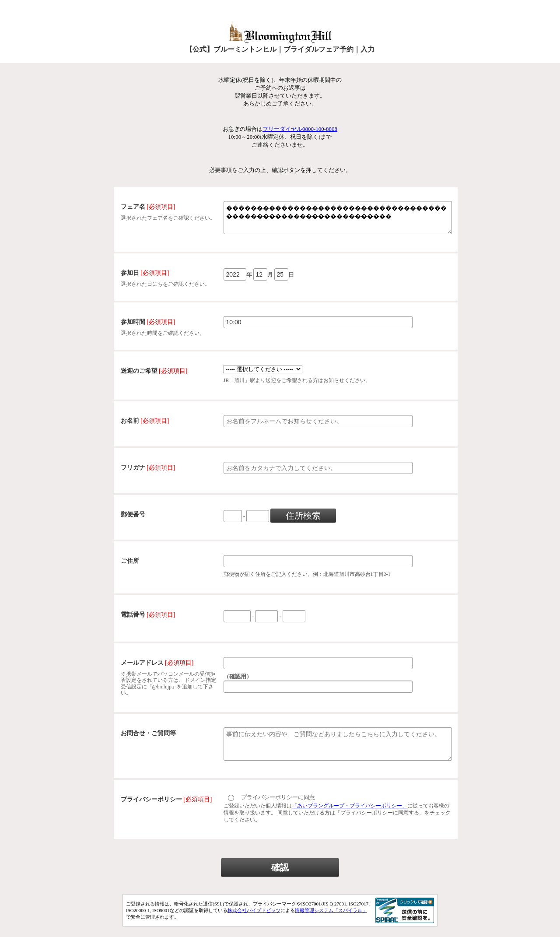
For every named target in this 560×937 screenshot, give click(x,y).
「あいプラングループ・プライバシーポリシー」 (350, 816)
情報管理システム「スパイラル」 (331, 921)
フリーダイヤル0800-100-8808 (300, 129)
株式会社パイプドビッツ (254, 921)
